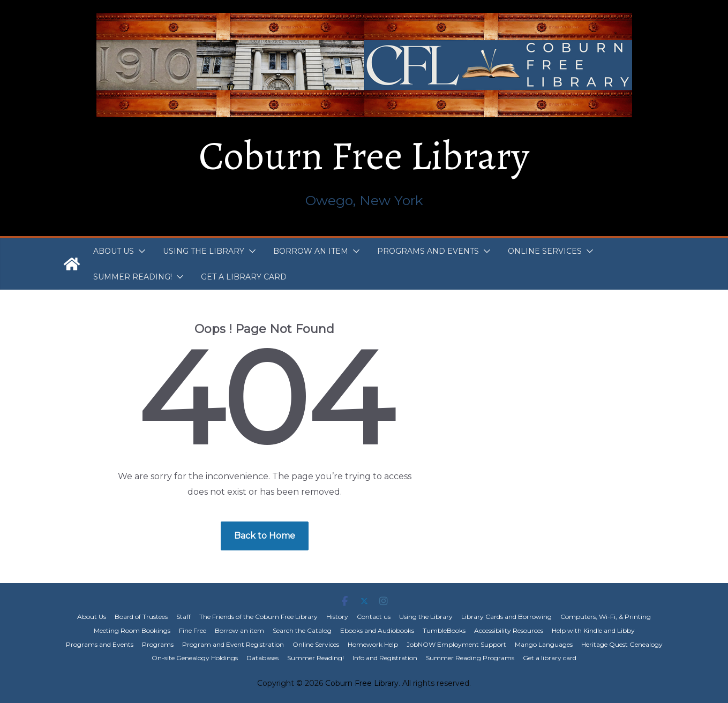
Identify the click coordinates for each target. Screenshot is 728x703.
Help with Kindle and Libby (593, 630)
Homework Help (373, 644)
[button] (140, 251)
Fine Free (193, 630)
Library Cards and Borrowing (506, 617)
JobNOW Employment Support (456, 644)
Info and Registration (385, 658)
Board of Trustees (141, 617)
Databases (262, 658)
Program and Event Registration (233, 644)
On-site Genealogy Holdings (195, 658)
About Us (114, 251)
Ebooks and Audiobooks (377, 630)
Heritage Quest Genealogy (622, 644)
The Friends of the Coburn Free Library (258, 617)
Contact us (374, 617)
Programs (158, 644)
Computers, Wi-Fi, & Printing (606, 617)
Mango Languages (544, 644)
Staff (183, 617)
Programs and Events (428, 251)
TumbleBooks (444, 630)
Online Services (545, 251)
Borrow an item (311, 251)
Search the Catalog (302, 630)
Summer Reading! (133, 277)
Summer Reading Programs (470, 658)
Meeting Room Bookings (132, 630)
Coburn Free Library (364, 156)
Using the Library (204, 251)
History (337, 617)
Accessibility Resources (509, 630)
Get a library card (244, 277)
